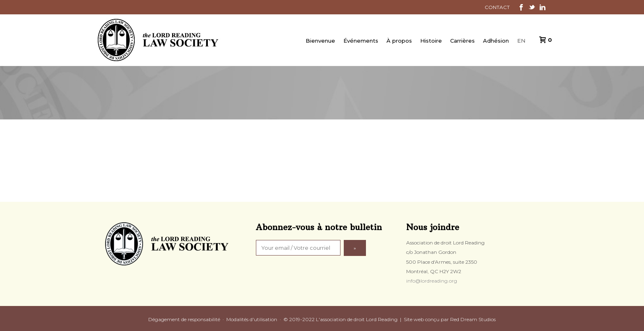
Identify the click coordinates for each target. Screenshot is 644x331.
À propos (399, 41)
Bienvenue (320, 41)
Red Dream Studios (473, 319)
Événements (361, 41)
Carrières (462, 41)
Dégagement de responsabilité (184, 319)
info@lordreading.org (432, 281)
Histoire (431, 41)
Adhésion (496, 41)
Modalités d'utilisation (252, 319)
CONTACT (497, 7)
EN (521, 41)
